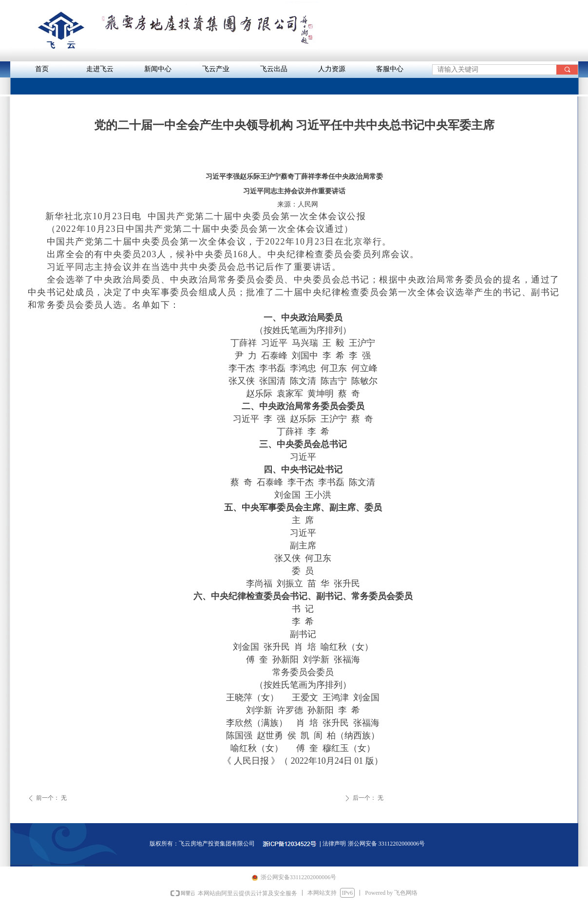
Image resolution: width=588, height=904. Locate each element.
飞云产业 (216, 69)
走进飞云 (100, 69)
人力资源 (332, 69)
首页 (42, 69)
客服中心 (390, 69)
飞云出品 (274, 69)
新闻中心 (158, 69)
